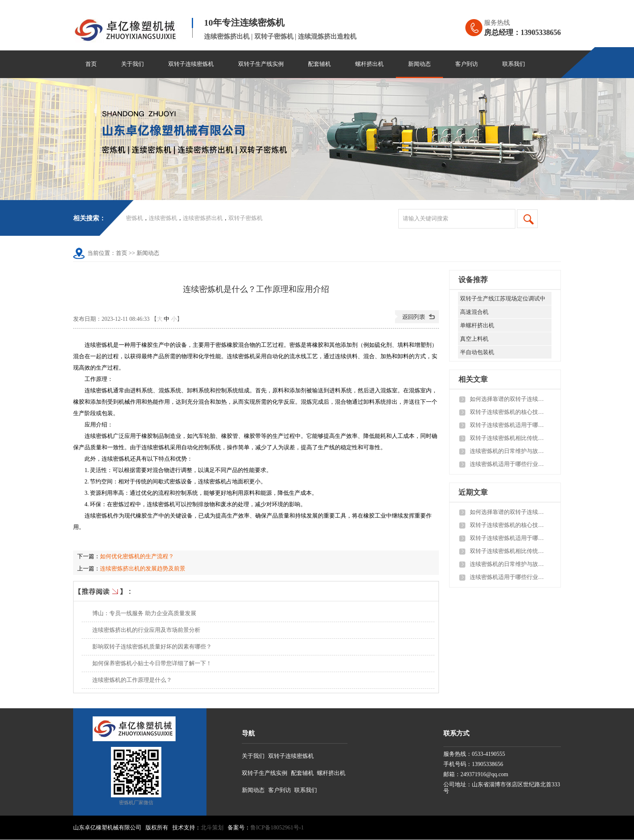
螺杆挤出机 (369, 64)
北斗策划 (212, 828)
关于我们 (132, 64)
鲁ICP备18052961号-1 (277, 828)
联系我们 (514, 64)
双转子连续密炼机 (191, 64)
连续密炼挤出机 (203, 218)
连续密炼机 (163, 218)
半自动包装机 (477, 352)
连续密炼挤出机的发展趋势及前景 (143, 569)
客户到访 (467, 64)
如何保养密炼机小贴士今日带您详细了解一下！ (152, 663)
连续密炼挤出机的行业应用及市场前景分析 (146, 630)
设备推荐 (473, 280)
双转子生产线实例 (261, 64)
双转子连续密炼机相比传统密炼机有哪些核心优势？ (508, 438)
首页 (91, 64)
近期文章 (473, 492)
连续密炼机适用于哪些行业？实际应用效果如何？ (508, 464)
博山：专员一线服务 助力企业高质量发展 (144, 613)
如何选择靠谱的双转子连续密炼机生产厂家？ (508, 399)
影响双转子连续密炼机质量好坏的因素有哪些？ (152, 647)
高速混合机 (474, 312)
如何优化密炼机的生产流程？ (137, 556)
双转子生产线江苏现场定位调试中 (503, 298)
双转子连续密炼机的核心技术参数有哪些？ (508, 412)
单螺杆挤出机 (477, 325)
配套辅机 (319, 64)
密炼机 (135, 218)
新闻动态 (419, 64)
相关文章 (473, 379)
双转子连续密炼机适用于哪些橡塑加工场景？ (508, 425)
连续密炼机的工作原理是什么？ (132, 680)
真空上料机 (474, 339)
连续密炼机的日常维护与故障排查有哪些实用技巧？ (508, 451)
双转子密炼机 (245, 218)
